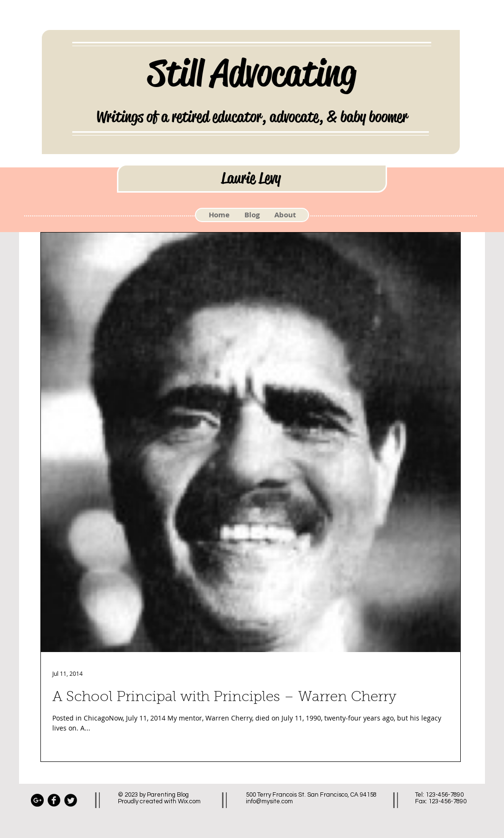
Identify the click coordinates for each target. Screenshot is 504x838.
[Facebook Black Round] (54, 800)
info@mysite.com (269, 801)
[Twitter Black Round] (71, 800)
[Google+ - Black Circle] (37, 800)
